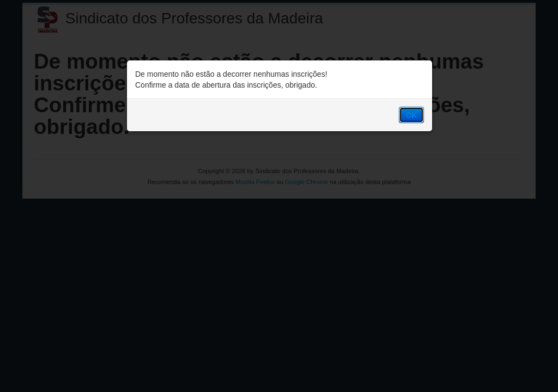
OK (411, 115)
